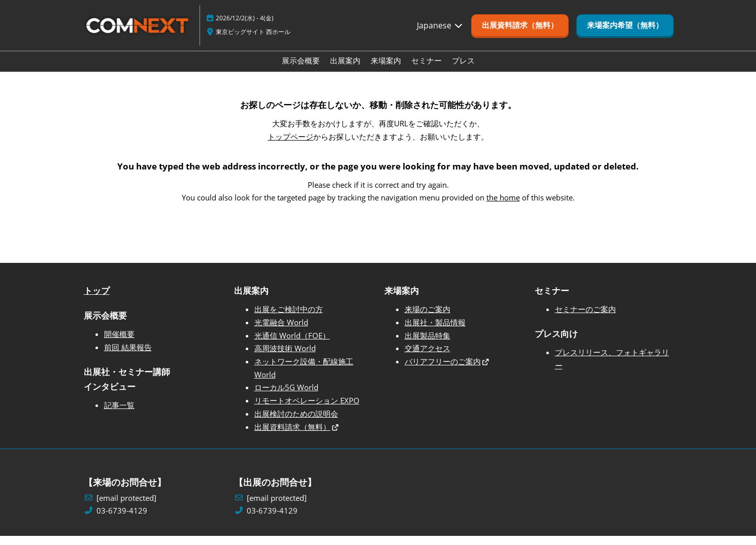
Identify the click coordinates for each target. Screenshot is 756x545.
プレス (463, 70)
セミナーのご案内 (585, 318)
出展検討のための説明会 (296, 423)
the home (503, 207)
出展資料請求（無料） (292, 436)
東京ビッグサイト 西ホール (253, 41)
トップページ (290, 146)
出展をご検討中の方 (289, 318)
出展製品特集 (428, 345)
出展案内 (345, 70)
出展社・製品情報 (435, 331)
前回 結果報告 (128, 356)
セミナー (426, 70)
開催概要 (119, 343)
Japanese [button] (440, 35)
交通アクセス (428, 357)
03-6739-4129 (122, 520)
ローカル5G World (286, 396)
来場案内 (386, 70)
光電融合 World (281, 331)
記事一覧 (119, 414)
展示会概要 (301, 70)
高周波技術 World (285, 357)
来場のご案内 (428, 318)
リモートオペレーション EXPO (307, 410)
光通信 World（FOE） (292, 345)
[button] (520, 35)
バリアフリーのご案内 (443, 370)
